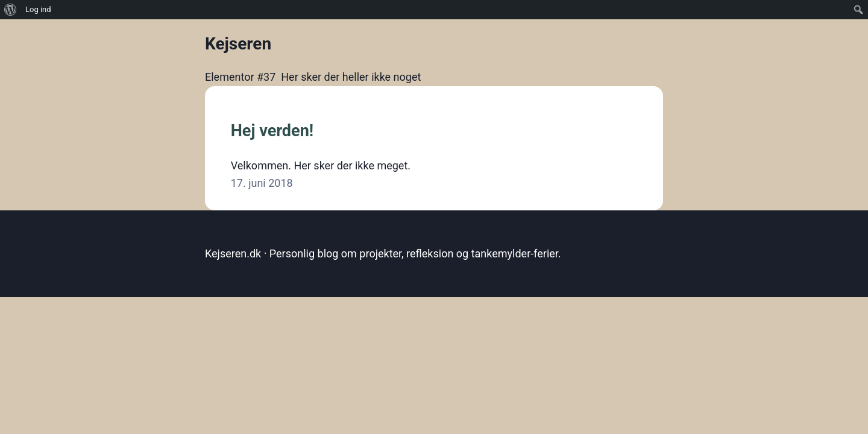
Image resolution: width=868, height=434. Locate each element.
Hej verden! (272, 131)
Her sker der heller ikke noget (351, 77)
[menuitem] (11, 10)
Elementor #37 (240, 77)
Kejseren (238, 44)
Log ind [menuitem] (38, 9)
